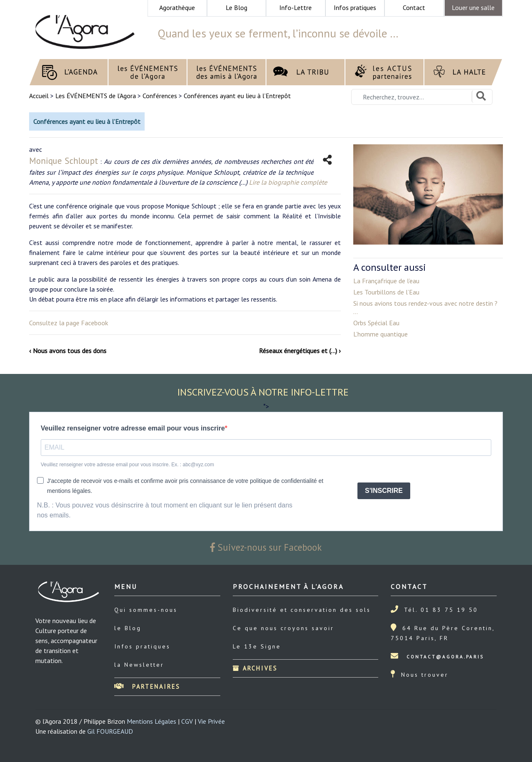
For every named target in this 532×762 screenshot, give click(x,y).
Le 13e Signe (257, 646)
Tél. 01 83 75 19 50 (441, 610)
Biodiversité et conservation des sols (302, 610)
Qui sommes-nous (146, 610)
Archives (255, 668)
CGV (187, 721)
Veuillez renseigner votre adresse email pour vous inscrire (133, 428)
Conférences (160, 96)
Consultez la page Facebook (69, 323)
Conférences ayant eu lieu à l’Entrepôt (237, 96)
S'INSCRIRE (384, 491)
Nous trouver (425, 675)
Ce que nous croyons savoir (283, 628)
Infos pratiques (142, 646)
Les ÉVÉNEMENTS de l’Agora (96, 96)
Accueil (40, 96)
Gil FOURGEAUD (110, 731)
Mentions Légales (151, 721)
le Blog (128, 628)
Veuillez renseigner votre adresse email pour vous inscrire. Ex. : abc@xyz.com (127, 465)
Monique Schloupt (64, 161)
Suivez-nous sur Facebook (266, 547)
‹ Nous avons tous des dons (68, 351)
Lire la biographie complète (288, 182)
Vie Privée (211, 721)
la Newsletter (139, 665)
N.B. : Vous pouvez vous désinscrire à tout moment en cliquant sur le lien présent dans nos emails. (165, 510)
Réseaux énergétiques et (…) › (300, 351)
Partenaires (147, 687)
